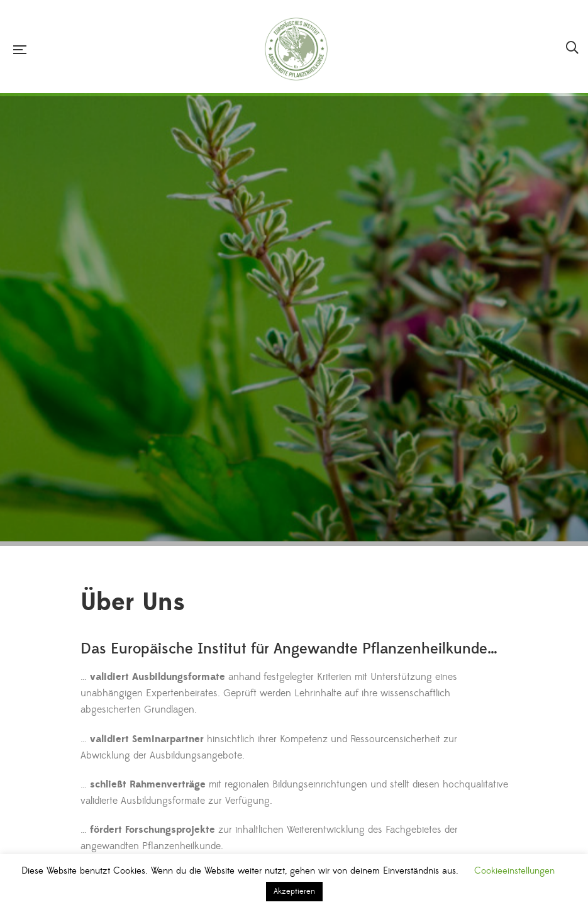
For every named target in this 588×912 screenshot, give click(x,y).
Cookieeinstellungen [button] (514, 871)
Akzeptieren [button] (294, 891)
